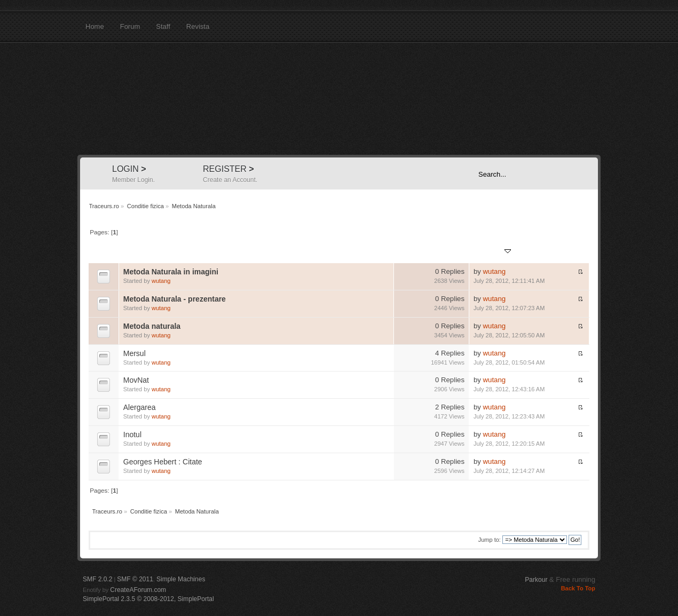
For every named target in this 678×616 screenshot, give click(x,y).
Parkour (536, 580)
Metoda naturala (152, 326)
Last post (492, 252)
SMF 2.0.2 (97, 579)
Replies (429, 252)
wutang (161, 281)
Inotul (132, 435)
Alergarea (140, 407)
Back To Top (578, 588)
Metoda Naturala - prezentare (175, 299)
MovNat (136, 380)
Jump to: (490, 540)
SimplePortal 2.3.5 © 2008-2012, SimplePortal (148, 599)
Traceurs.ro (339, 99)
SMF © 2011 (135, 579)
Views (456, 252)
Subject (135, 252)
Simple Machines (181, 579)
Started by (168, 252)
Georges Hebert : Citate (163, 462)
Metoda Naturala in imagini (171, 272)
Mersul (135, 353)
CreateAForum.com (138, 590)
